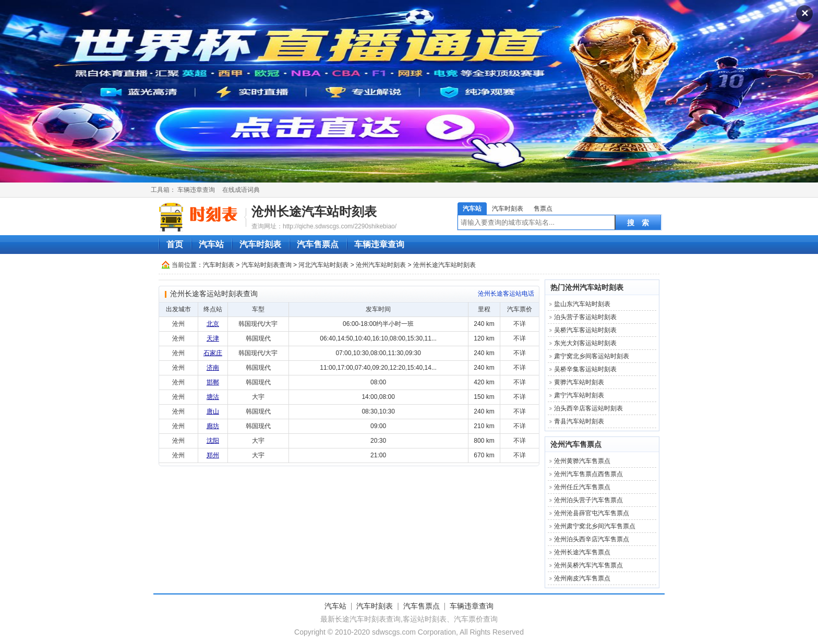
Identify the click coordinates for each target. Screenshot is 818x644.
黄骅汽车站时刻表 (579, 382)
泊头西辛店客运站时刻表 (588, 408)
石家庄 (213, 353)
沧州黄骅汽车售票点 (582, 461)
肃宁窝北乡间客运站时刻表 (592, 356)
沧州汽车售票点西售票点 (588, 474)
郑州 (213, 455)
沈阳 (213, 441)
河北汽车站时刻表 (323, 265)
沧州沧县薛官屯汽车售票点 (592, 513)
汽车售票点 (318, 244)
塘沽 (213, 397)
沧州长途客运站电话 (506, 294)
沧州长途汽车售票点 (582, 552)
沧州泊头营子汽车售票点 (588, 500)
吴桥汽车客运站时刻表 (585, 330)
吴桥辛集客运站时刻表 (585, 369)
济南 (213, 368)
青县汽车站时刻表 (579, 421)
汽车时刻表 (508, 209)
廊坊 (213, 426)
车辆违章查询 (196, 190)
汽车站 (472, 209)
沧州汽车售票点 (576, 444)
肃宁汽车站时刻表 (579, 395)
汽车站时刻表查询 (267, 265)
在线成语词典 (241, 190)
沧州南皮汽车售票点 (582, 578)
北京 (213, 324)
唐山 (213, 411)
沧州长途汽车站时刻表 (314, 211)
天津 (213, 338)
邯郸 (213, 382)
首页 (175, 244)
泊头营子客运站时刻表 (585, 317)
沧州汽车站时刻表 (381, 265)
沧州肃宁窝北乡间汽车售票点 (595, 526)
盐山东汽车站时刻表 (582, 304)
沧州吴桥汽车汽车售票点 (588, 565)
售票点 (543, 209)
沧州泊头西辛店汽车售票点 (592, 539)
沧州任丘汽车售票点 (582, 487)
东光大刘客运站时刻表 (585, 343)
